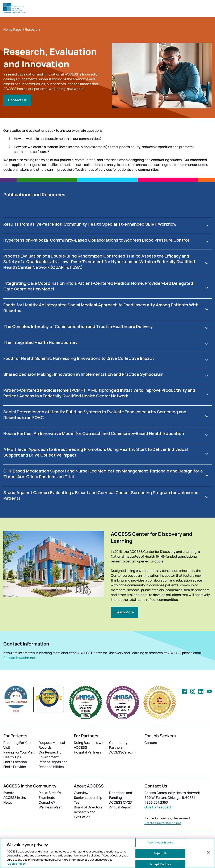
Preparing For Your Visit (18, 745)
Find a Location (15, 762)
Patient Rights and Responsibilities (53, 764)
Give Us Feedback (158, 807)
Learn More (125, 612)
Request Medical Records (52, 745)
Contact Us (17, 100)
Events (9, 793)
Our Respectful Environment (50, 755)
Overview (81, 793)
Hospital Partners (88, 752)
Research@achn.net (19, 658)
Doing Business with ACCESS (90, 745)
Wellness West (50, 807)
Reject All (160, 853)
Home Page (12, 29)
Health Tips (12, 757)
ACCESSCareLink (123, 752)
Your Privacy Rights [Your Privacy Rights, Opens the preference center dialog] (160, 843)
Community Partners (118, 745)
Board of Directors (88, 807)
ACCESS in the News (15, 800)
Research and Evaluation (85, 814)
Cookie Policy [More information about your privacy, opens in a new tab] (17, 864)
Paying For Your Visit (19, 752)
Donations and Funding (121, 795)
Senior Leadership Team (88, 800)
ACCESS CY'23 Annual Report (121, 805)
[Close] (208, 852)
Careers (151, 743)
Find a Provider (15, 767)
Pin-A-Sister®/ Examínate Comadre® (50, 798)
